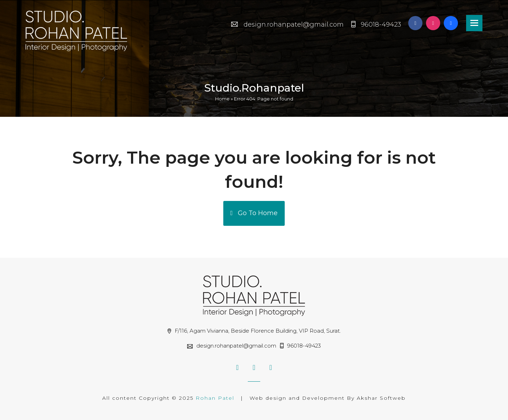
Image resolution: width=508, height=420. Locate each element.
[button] (474, 23)
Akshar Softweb (381, 398)
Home (222, 99)
